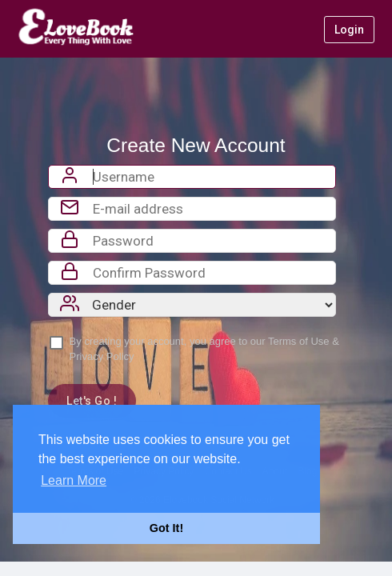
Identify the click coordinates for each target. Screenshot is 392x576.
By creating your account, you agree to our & (204, 349)
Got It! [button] (166, 528)
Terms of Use (299, 341)
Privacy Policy (102, 356)
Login (349, 30)
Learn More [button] (74, 480)
